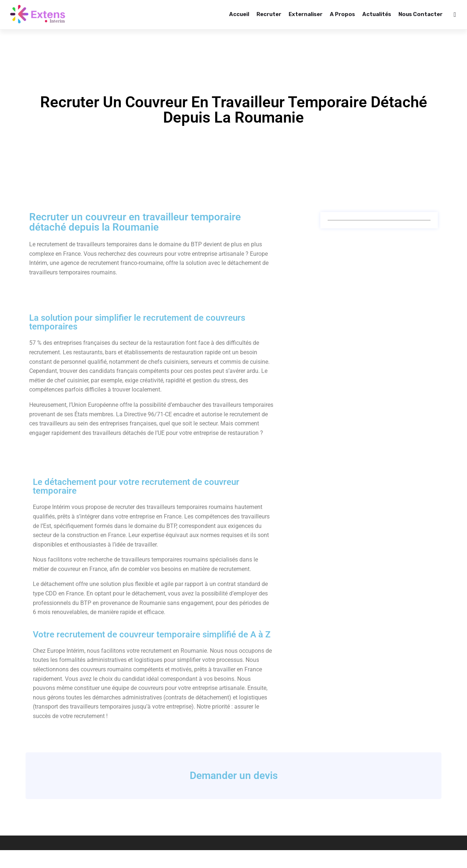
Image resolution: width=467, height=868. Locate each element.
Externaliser (306, 14)
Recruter (269, 14)
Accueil (239, 14)
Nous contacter (420, 14)
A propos (342, 14)
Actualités (377, 14)
